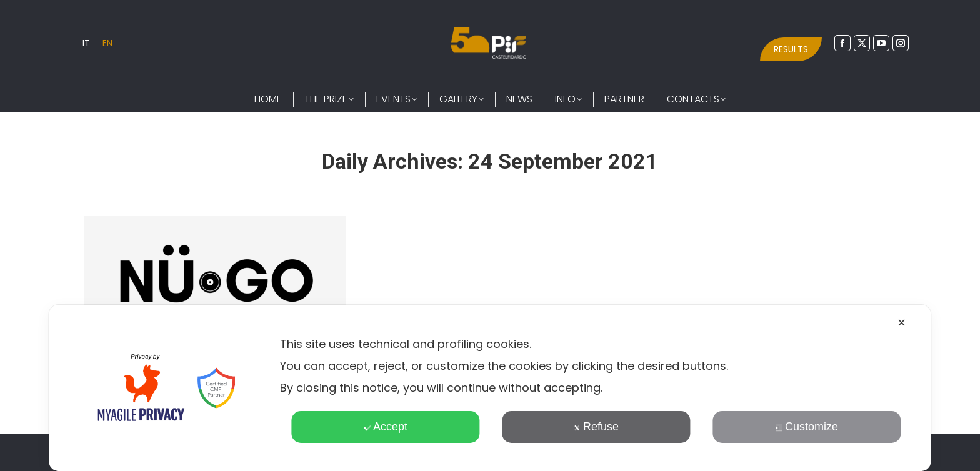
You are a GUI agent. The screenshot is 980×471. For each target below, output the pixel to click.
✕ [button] (902, 323)
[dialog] (490, 388)
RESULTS (791, 49)
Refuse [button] (596, 427)
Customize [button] (807, 427)
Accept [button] (386, 427)
